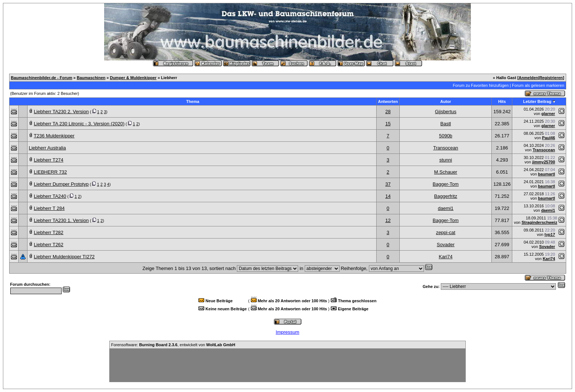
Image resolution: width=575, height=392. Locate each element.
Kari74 (446, 257)
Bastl (446, 124)
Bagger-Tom (446, 184)
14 (388, 196)
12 (388, 220)
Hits (502, 101)
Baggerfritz (446, 196)
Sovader (446, 245)
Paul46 (548, 138)
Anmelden (528, 78)
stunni (446, 160)
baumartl (546, 174)
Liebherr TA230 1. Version (61, 220)
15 (388, 124)
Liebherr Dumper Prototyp (61, 184)
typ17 (550, 234)
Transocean (446, 148)
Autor (446, 101)
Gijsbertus (446, 112)
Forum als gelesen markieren (538, 85)
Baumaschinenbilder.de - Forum (42, 78)
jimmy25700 (543, 162)
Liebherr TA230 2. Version (61, 112)
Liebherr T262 (49, 245)
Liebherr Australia (47, 148)
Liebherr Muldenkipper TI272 (64, 257)
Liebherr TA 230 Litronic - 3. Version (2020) (79, 124)
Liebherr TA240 (50, 196)
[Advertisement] (287, 365)
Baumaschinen (91, 78)
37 (388, 184)
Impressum (287, 332)
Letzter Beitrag (537, 101)
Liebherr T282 (49, 232)
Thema (193, 101)
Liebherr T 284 (49, 208)
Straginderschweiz (539, 222)
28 (388, 112)
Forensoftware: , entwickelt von (173, 345)
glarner (548, 114)
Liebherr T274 (49, 160)
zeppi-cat (446, 232)
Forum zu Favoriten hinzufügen (481, 85)
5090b (446, 136)
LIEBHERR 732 (50, 172)
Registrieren (551, 78)
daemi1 (446, 208)
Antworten (388, 101)
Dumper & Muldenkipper (133, 78)
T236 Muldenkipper (54, 136)
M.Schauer (446, 172)
